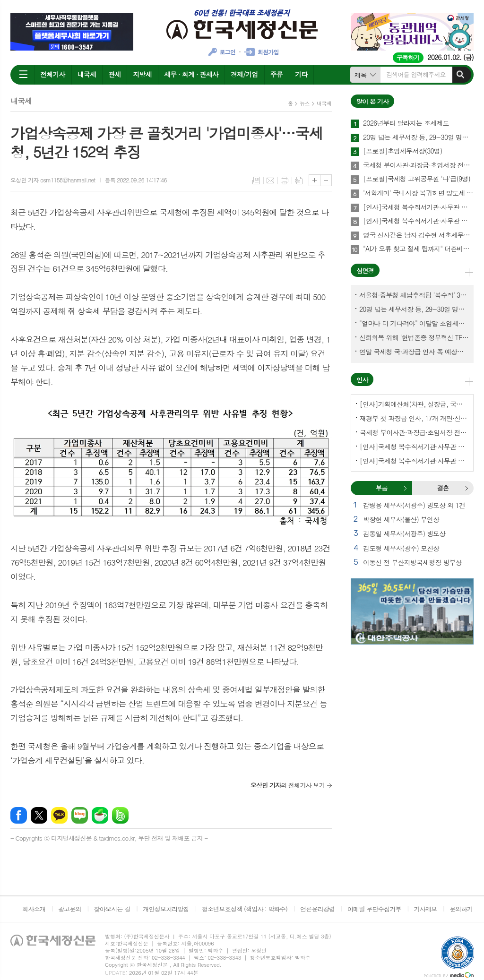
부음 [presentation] (381, 488)
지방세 (142, 74)
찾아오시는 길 (112, 909)
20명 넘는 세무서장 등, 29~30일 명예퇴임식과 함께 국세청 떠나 (418, 138)
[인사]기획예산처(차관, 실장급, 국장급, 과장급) (414, 404)
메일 (270, 181)
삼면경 (365, 271)
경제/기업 (244, 74)
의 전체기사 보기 (288, 785)
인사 (362, 380)
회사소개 (34, 909)
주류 (277, 74)
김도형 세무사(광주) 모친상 (401, 548)
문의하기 (461, 909)
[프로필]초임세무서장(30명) (402, 151)
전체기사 (53, 74)
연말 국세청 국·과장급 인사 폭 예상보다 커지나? (414, 352)
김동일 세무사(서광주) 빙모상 (404, 533)
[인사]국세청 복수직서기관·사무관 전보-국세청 (418, 221)
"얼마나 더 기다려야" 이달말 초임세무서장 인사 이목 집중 (414, 323)
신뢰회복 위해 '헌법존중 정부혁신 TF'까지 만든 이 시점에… (414, 337)
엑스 (39, 815)
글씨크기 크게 (315, 180)
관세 (114, 74)
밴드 (120, 815)
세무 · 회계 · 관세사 (191, 74)
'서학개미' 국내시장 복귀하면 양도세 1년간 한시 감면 (418, 193)
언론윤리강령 (317, 909)
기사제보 (425, 909)
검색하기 (460, 75)
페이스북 (19, 815)
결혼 (467, 488)
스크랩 (299, 181)
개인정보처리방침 (166, 909)
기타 (301, 74)
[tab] (381, 488)
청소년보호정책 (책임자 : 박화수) (245, 909)
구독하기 (408, 57)
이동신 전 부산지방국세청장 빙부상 (412, 562)
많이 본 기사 (372, 101)
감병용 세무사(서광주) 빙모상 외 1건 (414, 505)
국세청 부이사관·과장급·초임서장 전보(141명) (418, 165)
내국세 (87, 74)
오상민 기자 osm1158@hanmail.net (53, 180)
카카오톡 (59, 815)
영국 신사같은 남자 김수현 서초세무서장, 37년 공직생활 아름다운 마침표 (418, 235)
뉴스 (305, 103)
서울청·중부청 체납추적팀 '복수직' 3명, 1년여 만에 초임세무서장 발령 (414, 295)
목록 (256, 181)
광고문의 (70, 909)
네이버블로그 (80, 815)
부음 (405, 488)
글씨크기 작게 (326, 180)
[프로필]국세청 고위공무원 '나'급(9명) (417, 179)
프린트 (285, 181)
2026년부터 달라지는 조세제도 (406, 123)
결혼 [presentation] (443, 488)
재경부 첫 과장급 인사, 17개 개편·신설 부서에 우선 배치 (414, 418)
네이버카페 (100, 815)
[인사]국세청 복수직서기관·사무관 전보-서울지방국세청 (418, 207)
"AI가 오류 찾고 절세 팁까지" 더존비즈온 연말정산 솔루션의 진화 (418, 249)
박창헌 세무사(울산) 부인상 (401, 519)
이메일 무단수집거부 (374, 909)
